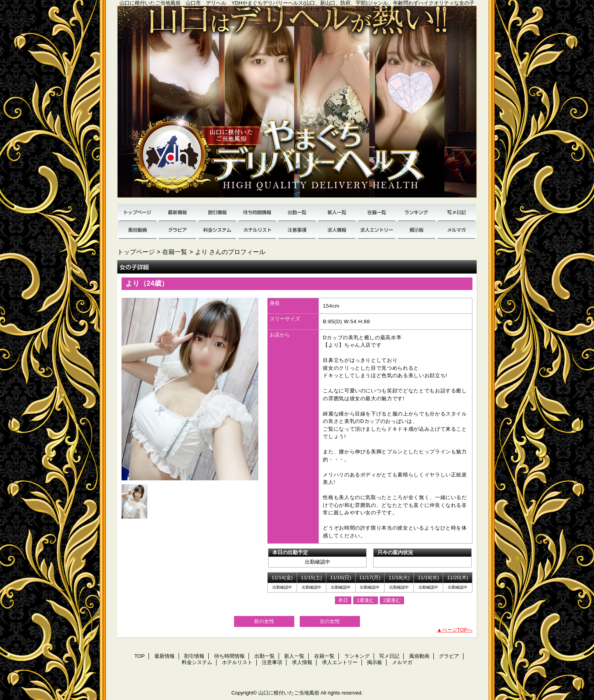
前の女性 (264, 621)
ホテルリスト (257, 230)
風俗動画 (138, 230)
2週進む (392, 600)
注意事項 (297, 230)
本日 (343, 600)
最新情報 (177, 212)
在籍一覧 (377, 212)
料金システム (217, 230)
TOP (138, 212)
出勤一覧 (297, 212)
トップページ (136, 252)
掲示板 (417, 230)
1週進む (365, 600)
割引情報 (217, 212)
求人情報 (337, 230)
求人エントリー (377, 230)
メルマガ (456, 230)
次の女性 (330, 621)
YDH (297, 105)
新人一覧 (337, 212)
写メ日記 (456, 212)
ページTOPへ (457, 630)
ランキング (417, 212)
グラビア (177, 230)
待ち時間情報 (257, 212)
